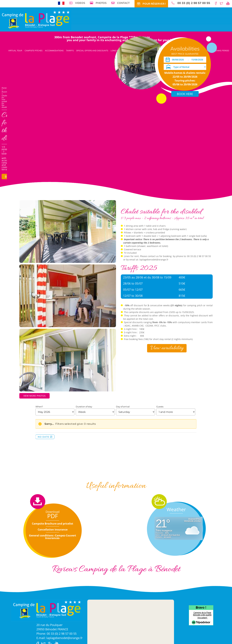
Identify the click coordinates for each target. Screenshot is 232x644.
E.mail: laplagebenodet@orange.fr (59, 638)
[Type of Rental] (185, 67)
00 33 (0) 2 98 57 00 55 (194, 3)
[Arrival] (175, 60)
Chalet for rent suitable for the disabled (5, 101)
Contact (123, 3)
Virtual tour (15, 51)
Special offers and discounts (92, 51)
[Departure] (198, 60)
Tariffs (70, 51)
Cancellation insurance (53, 530)
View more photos (34, 396)
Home (4, 88)
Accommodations (54, 51)
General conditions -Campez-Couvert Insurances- (53, 537)
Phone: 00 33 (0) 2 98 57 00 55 (56, 634)
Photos (101, 3)
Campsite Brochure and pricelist (53, 524)
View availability (167, 348)
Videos (80, 3)
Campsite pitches (34, 51)
